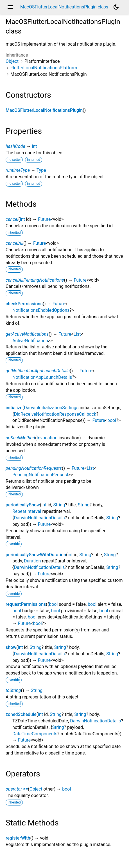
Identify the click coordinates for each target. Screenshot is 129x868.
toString (13, 690)
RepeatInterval (27, 511)
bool (112, 420)
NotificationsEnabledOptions (41, 310)
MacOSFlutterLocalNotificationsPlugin (44, 110)
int (34, 146)
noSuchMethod (20, 438)
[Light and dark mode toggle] (116, 7)
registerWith (18, 838)
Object (12, 61)
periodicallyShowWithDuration (36, 555)
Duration (32, 561)
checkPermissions (24, 304)
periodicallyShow (23, 505)
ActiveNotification (30, 341)
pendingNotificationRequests (34, 468)
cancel (12, 219)
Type (41, 170)
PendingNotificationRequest (40, 475)
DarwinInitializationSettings (51, 408)
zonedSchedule (21, 714)
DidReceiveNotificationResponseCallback (55, 414)
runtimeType (18, 170)
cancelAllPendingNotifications (35, 280)
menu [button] (10, 7)
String (59, 505)
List (77, 334)
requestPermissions (26, 604)
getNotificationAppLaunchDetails (38, 371)
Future (44, 219)
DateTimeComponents (35, 734)
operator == (17, 789)
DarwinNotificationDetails (39, 518)
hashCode (15, 146)
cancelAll (14, 243)
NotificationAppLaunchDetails (42, 377)
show (11, 647)
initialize (14, 408)
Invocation (47, 438)
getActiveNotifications (27, 334)
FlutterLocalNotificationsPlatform (44, 68)
